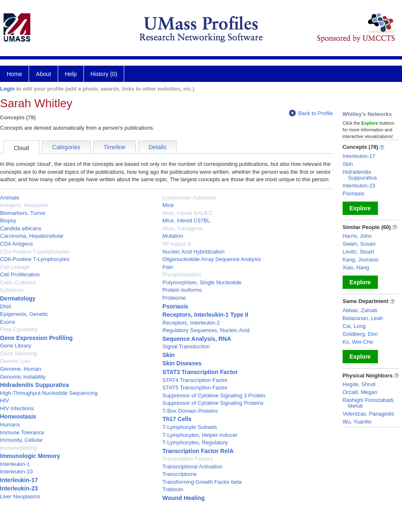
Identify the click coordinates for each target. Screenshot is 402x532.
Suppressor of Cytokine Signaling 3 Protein (214, 395)
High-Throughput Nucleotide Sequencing (49, 393)
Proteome (174, 298)
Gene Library (16, 346)
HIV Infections (17, 408)
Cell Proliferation (20, 275)
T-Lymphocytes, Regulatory (195, 442)
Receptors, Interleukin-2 (191, 323)
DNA (6, 307)
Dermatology (18, 298)
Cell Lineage (15, 267)
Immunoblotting (18, 448)
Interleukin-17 (19, 480)
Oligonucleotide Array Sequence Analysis (212, 259)
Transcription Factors (188, 459)
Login (7, 89)
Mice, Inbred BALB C (188, 213)
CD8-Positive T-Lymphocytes (35, 259)
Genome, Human (21, 369)
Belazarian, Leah (363, 318)
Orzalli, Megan (360, 392)
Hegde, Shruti (359, 384)
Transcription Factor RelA (198, 451)
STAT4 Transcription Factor (195, 380)
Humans (10, 425)
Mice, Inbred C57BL (186, 220)
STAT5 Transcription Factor (195, 388)
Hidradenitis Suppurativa (34, 385)
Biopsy (8, 220)
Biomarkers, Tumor (23, 213)
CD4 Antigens (17, 244)
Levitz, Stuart (358, 252)
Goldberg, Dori (360, 334)
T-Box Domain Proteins (190, 411)
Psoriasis (175, 306)
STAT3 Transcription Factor (200, 372)
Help (71, 74)
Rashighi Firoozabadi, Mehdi (369, 403)
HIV (5, 400)
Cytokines (12, 290)
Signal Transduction (186, 346)
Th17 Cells (177, 419)
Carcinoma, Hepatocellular (32, 236)
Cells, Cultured (18, 282)
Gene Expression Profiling (36, 338)
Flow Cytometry (19, 329)
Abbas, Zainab (360, 310)
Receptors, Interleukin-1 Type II (205, 315)
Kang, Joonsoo (361, 260)
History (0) (104, 74)
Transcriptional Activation (192, 467)
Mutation (173, 236)
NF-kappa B (177, 244)
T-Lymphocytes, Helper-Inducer (200, 435)
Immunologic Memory (30, 456)
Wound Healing (184, 498)
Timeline (114, 147)
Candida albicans (21, 228)
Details (158, 147)
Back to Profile (311, 113)
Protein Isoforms (182, 290)
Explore (360, 208)
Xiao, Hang (356, 267)
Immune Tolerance (22, 432)
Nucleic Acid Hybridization (194, 252)
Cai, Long (354, 326)
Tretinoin (173, 489)
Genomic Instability (23, 377)
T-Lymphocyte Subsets (190, 427)
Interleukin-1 (15, 464)
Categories (66, 147)
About (43, 74)
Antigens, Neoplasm (24, 205)
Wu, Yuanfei (357, 422)
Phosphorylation (182, 275)
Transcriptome (180, 474)
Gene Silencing (18, 353)
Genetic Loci (15, 361)
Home (14, 74)
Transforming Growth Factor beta (202, 482)
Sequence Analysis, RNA (197, 339)
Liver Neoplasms (20, 496)
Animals (10, 198)
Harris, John (357, 236)
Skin (169, 355)
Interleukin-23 (19, 488)
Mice (168, 205)
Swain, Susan (359, 244)
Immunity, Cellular (21, 440)
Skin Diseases (182, 363)
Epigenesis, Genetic (24, 314)
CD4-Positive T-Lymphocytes (35, 252)
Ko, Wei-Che (358, 342)
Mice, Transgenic (183, 228)
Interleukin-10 (16, 472)
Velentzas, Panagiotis (368, 414)
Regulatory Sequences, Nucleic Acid (206, 330)
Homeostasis (18, 416)
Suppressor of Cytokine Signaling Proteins (213, 403)
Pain (168, 267)
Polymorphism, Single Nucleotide (202, 282)
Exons (7, 322)
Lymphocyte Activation (189, 198)
